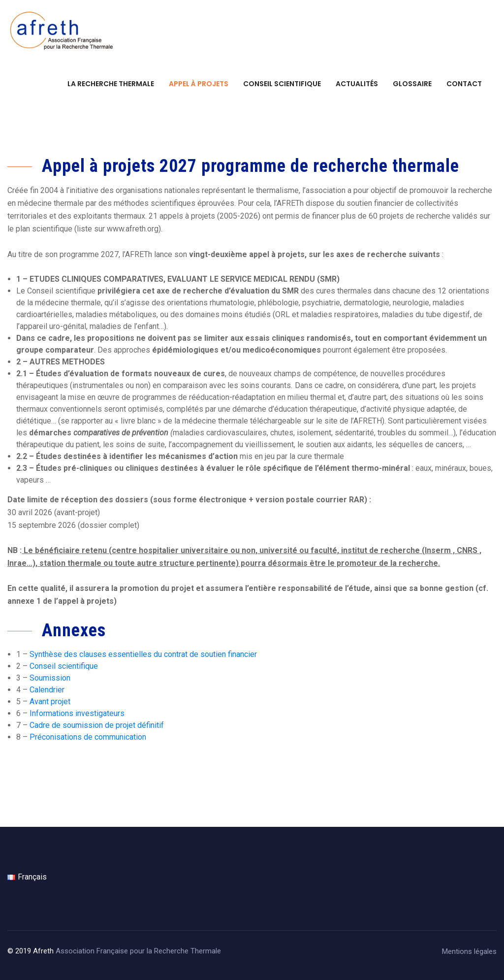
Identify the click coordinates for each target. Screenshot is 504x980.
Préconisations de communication (88, 737)
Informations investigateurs (77, 713)
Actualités (357, 84)
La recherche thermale (111, 84)
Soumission (50, 678)
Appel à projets (199, 84)
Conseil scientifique (282, 84)
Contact (464, 84)
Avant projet (50, 702)
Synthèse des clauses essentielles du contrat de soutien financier (143, 654)
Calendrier (47, 690)
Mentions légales (469, 951)
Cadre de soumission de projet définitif (97, 725)
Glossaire (412, 84)
